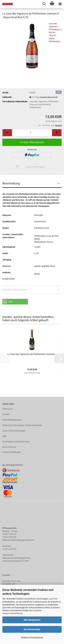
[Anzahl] (32, 133)
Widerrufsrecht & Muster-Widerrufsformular (22, 425)
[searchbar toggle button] (44, 4)
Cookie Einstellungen (12, 452)
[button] (7, 133)
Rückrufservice (9, 447)
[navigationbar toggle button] (60, 4)
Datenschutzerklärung (12, 613)
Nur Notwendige (32, 629)
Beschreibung (11, 183)
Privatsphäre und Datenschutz (16, 442)
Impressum (8, 409)
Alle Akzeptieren (32, 620)
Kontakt (6, 414)
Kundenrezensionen (15, 290)
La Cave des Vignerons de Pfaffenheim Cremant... (32, 354)
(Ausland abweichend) (49, 97)
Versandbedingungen (12, 420)
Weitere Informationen (32, 638)
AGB (4, 436)
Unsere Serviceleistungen (14, 431)
